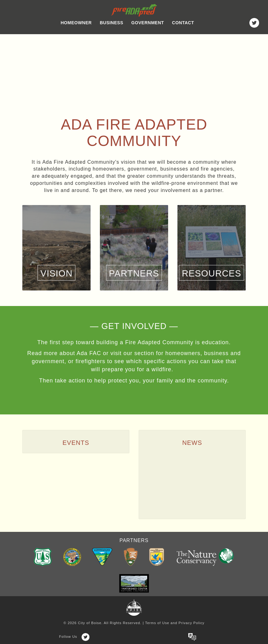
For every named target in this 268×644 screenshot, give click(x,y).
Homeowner (76, 23)
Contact (183, 23)
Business (112, 23)
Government (147, 23)
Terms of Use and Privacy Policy (175, 623)
